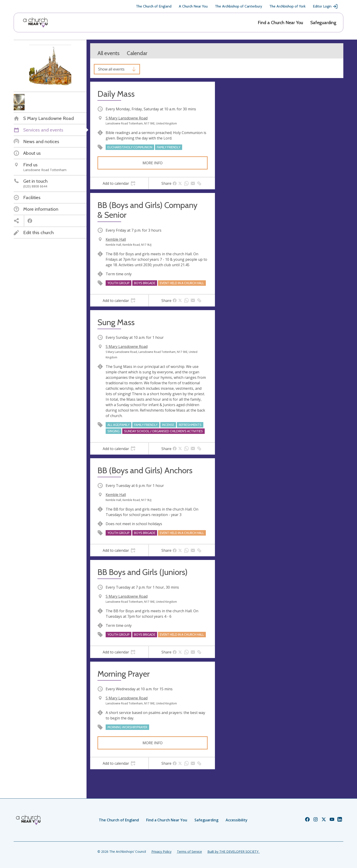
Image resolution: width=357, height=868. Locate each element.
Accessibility (237, 820)
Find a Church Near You (280, 23)
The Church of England (154, 6)
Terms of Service (189, 852)
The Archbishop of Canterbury (238, 6)
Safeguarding (323, 23)
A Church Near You (193, 6)
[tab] (119, 183)
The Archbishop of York (287, 6)
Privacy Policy (161, 852)
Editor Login (325, 6)
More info (153, 163)
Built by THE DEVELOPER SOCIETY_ (234, 852)
